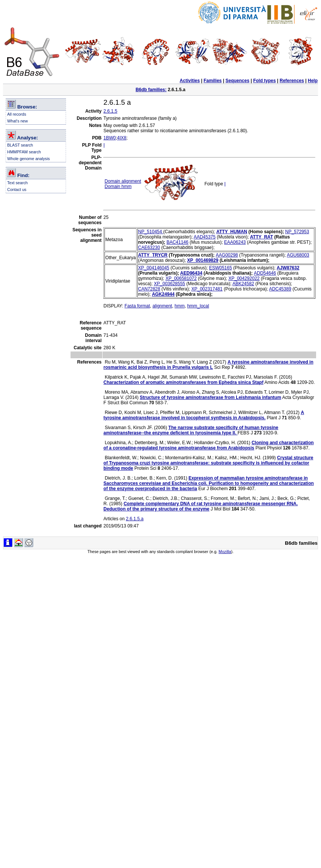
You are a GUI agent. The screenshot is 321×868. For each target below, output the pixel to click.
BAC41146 (177, 242)
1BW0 (110, 138)
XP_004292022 (244, 278)
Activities (190, 81)
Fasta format (137, 306)
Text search (18, 183)
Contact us (17, 189)
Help (313, 81)
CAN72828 (149, 289)
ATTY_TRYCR (153, 255)
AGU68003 (298, 255)
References (292, 81)
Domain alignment (123, 181)
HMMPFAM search (24, 152)
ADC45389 (280, 289)
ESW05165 (220, 268)
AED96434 (191, 273)
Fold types (264, 81)
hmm (180, 306)
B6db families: (151, 90)
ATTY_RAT (262, 237)
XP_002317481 (207, 289)
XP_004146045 (154, 268)
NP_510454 (151, 232)
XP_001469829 (203, 260)
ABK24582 (243, 284)
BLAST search (20, 145)
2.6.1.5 (110, 111)
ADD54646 (265, 273)
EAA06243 (235, 242)
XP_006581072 (181, 278)
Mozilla (225, 552)
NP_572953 (297, 232)
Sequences (237, 81)
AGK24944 (163, 294)
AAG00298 (227, 255)
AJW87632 (288, 268)
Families (213, 81)
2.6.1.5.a (135, 519)
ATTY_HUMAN (232, 232)
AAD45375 (204, 237)
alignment (162, 306)
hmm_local (198, 306)
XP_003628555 (170, 284)
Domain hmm (118, 186)
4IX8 (122, 138)
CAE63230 (149, 248)
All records (17, 114)
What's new (18, 121)
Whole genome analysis (28, 159)
